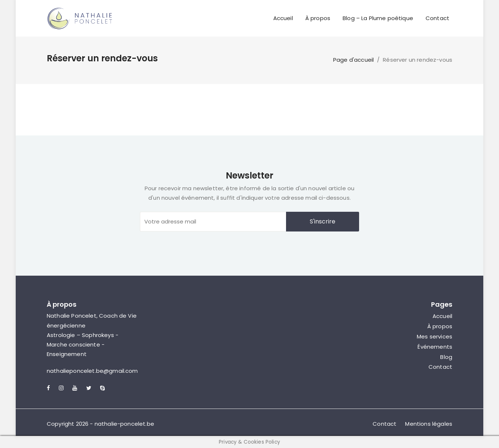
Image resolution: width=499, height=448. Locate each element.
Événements (435, 347)
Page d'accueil (353, 60)
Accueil (283, 18)
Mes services (435, 336)
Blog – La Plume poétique (378, 18)
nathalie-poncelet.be (124, 424)
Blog (446, 357)
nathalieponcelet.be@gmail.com (92, 371)
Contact (437, 18)
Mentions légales (429, 424)
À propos (318, 18)
